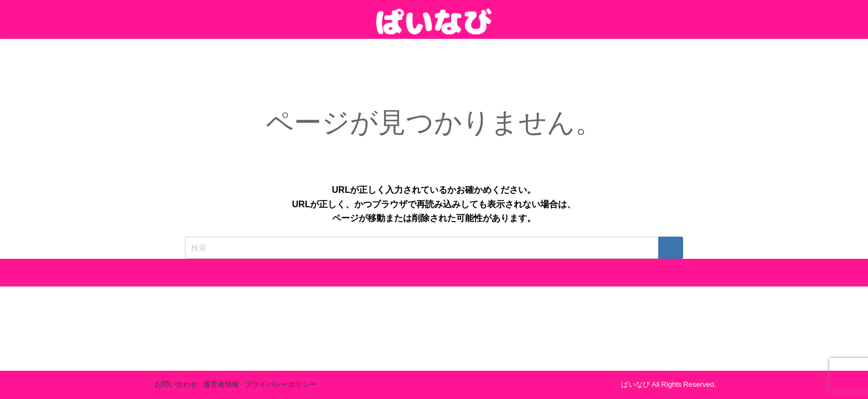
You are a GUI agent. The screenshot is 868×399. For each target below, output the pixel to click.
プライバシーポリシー (281, 384)
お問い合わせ (176, 384)
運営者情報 (221, 384)
